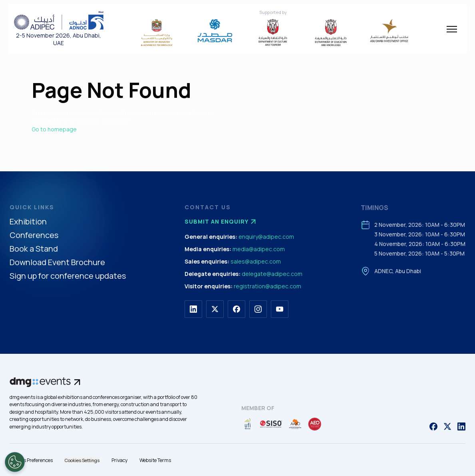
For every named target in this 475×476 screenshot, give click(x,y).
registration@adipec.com (267, 286)
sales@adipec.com (256, 261)
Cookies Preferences (31, 460)
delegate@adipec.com (272, 274)
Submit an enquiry (221, 222)
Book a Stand (34, 249)
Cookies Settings (82, 460)
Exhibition (28, 222)
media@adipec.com (259, 249)
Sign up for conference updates (68, 276)
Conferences (34, 235)
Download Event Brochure (57, 263)
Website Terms (155, 460)
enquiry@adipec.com (266, 237)
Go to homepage (54, 129)
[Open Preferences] (15, 462)
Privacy (119, 460)
